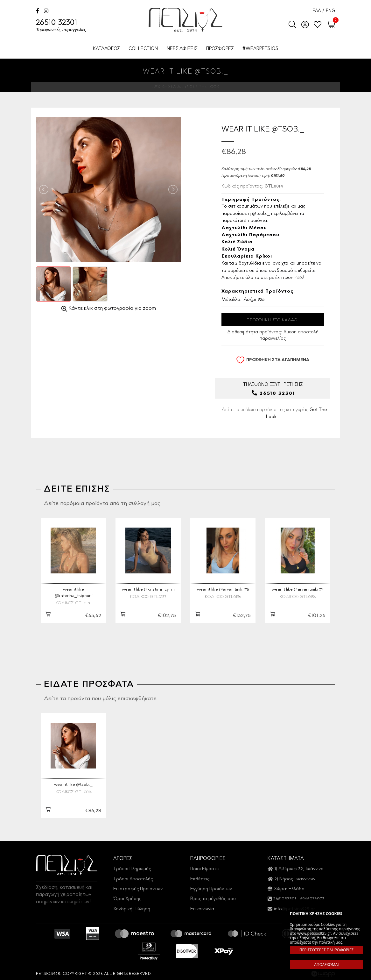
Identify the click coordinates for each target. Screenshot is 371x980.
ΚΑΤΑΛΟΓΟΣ (106, 49)
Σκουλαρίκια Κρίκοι (247, 257)
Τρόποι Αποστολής (133, 877)
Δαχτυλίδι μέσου (244, 228)
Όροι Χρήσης (127, 897)
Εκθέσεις (200, 877)
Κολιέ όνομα (238, 250)
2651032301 (285, 897)
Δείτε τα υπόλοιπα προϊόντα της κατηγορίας (274, 414)
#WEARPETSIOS (260, 49)
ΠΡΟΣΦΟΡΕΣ (220, 49)
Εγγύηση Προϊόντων (211, 887)
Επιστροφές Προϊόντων (138, 887)
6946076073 (312, 897)
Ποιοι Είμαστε (205, 867)
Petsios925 (185, 20)
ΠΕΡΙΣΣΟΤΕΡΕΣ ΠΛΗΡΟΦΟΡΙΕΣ (326, 950)
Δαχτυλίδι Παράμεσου (250, 235)
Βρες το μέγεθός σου (213, 897)
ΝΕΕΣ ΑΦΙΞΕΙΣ (182, 49)
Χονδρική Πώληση (132, 907)
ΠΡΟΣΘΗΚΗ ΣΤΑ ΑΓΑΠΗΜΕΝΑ (273, 360)
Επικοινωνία (202, 907)
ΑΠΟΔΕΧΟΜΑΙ (326, 965)
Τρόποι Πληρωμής (132, 867)
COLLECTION (143, 49)
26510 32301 (61, 26)
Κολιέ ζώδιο (237, 242)
